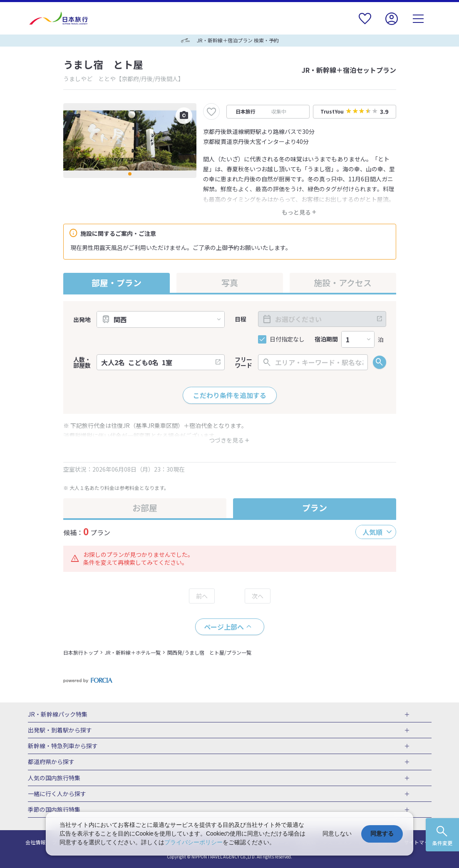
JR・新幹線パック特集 (58, 715)
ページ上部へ (224, 627)
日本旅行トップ (81, 652)
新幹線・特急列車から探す (63, 746)
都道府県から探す (51, 762)
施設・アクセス (343, 283)
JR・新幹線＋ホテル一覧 (133, 652)
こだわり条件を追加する (230, 395)
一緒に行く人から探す (57, 794)
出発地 (82, 319)
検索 (380, 362)
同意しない (337, 833)
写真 (230, 283)
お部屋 (145, 508)
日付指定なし (287, 339)
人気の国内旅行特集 (54, 778)
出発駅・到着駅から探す (60, 730)
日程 (241, 319)
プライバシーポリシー (194, 842)
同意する (382, 833)
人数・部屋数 (82, 362)
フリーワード (243, 362)
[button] (130, 174)
